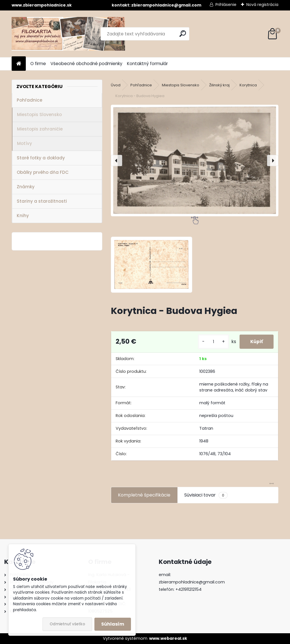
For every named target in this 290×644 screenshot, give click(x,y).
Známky (26, 187)
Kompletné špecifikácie (144, 495)
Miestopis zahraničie (40, 129)
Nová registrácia (262, 5)
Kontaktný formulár (147, 64)
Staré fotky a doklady (41, 158)
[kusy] (212, 342)
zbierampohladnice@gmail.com (192, 582)
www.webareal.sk (168, 638)
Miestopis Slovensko (39, 115)
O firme (38, 64)
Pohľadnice (29, 100)
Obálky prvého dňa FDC (43, 172)
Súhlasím (113, 624)
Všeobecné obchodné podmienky (86, 64)
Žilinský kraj (219, 85)
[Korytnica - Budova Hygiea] (195, 161)
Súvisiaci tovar (206, 495)
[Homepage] (19, 64)
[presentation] (117, 161)
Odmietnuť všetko (67, 624)
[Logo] (68, 34)
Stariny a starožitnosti (42, 201)
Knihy (23, 216)
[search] (183, 34)
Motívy (25, 143)
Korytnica (248, 85)
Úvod (116, 85)
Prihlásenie (226, 5)
